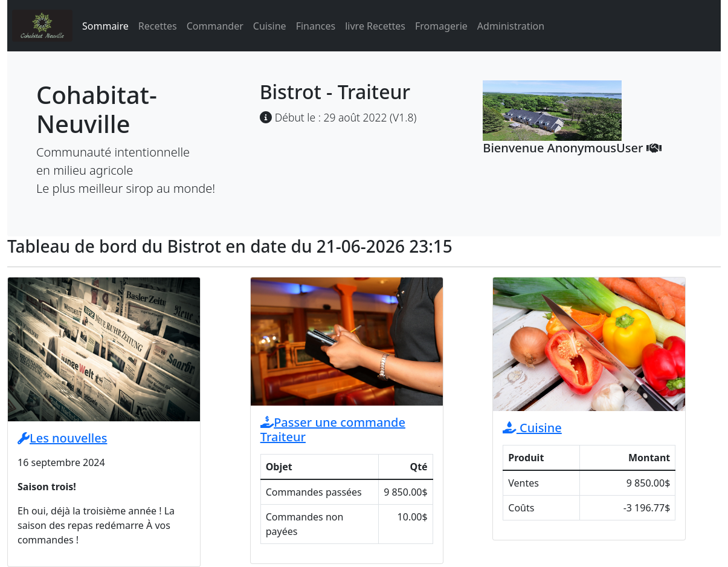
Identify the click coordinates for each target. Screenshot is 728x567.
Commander (215, 26)
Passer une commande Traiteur (333, 429)
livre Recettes (375, 26)
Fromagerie (441, 26)
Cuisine (270, 26)
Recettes (158, 26)
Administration (511, 26)
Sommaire (105, 26)
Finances (316, 26)
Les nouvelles (62, 438)
